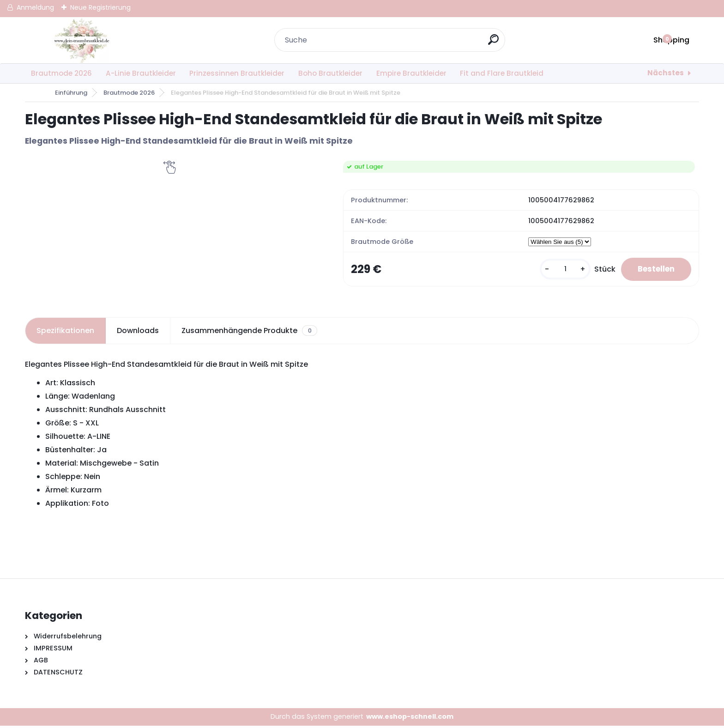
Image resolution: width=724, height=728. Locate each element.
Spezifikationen (65, 333)
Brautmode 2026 (61, 73)
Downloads (138, 333)
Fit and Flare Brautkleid (502, 73)
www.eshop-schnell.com (410, 719)
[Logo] (81, 40)
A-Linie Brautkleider (141, 73)
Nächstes (666, 73)
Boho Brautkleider (330, 73)
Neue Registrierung (100, 7)
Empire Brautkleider (411, 73)
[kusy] (558, 270)
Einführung (71, 93)
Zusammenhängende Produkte (249, 333)
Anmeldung (35, 7)
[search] (494, 43)
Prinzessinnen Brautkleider (237, 73)
